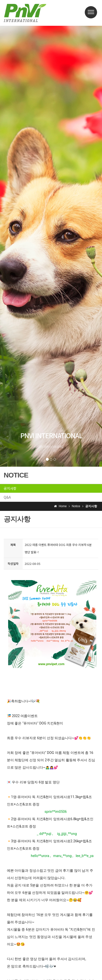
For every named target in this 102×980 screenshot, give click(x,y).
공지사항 (10, 488)
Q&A (7, 497)
